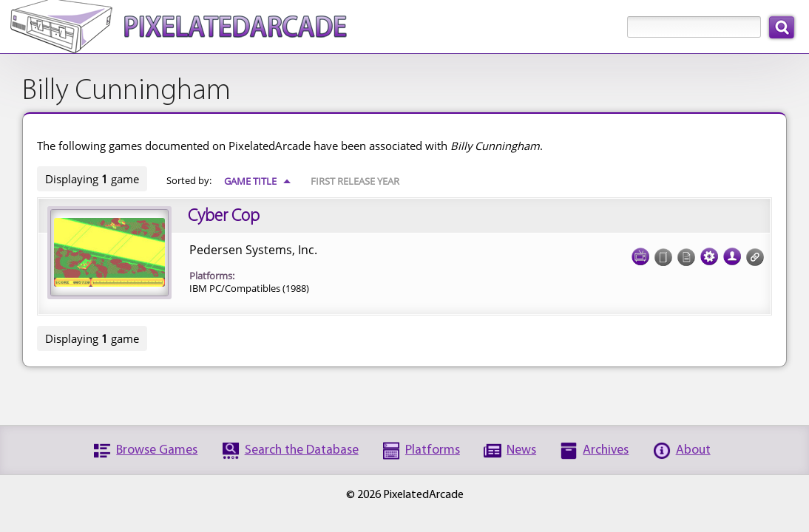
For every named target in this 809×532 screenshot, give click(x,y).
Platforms (433, 450)
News (521, 450)
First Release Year (355, 181)
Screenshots (640, 252)
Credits (732, 252)
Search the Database (302, 450)
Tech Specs (709, 252)
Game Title (258, 181)
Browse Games (157, 450)
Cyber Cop (224, 216)
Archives (606, 450)
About (693, 450)
